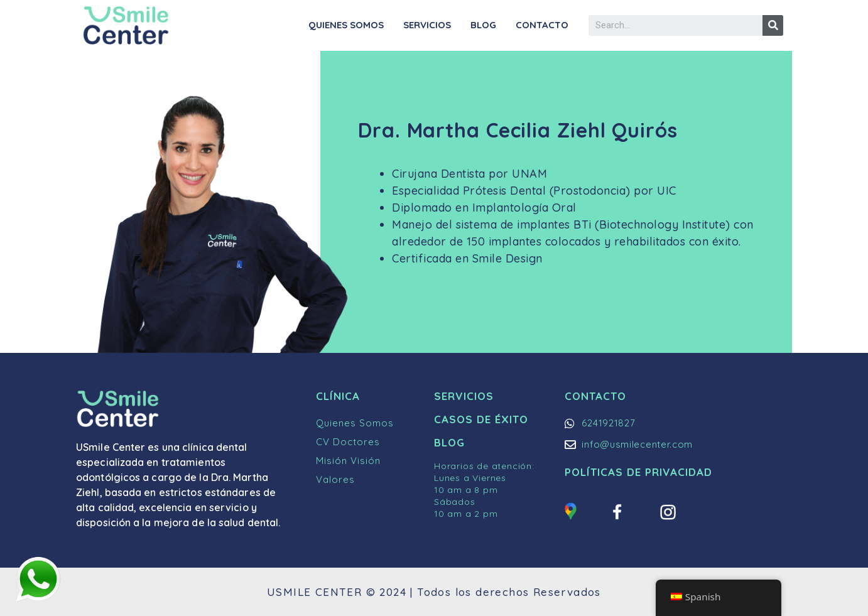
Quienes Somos (346, 25)
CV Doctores (348, 442)
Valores (335, 479)
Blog (483, 25)
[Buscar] (773, 25)
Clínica (338, 396)
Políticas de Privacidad (638, 472)
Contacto (542, 25)
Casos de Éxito (481, 419)
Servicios (427, 25)
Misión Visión (348, 461)
